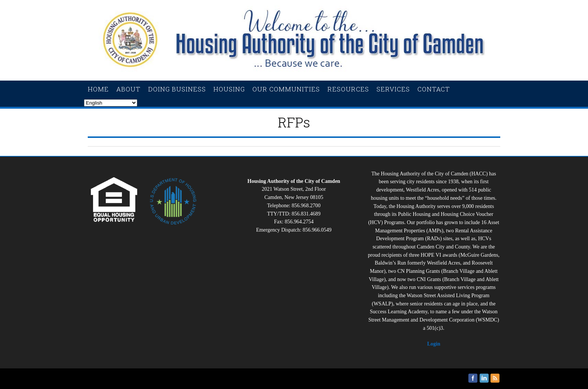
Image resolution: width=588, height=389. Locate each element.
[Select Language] (111, 103)
